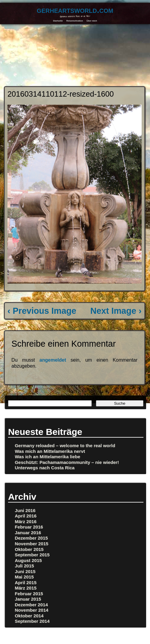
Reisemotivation (75, 21)
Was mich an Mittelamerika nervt (50, 451)
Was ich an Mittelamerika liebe (48, 457)
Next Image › (116, 311)
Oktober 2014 (29, 616)
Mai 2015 (24, 577)
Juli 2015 (25, 566)
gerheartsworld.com (75, 10)
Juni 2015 (25, 571)
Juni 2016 (25, 510)
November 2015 (32, 544)
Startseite (58, 21)
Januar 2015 (28, 599)
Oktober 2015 (29, 549)
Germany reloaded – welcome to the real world (65, 446)
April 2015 (26, 583)
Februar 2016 (29, 527)
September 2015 (32, 555)
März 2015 (26, 588)
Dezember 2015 (32, 538)
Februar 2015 (29, 594)
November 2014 (32, 610)
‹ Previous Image (42, 311)
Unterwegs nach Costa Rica (45, 468)
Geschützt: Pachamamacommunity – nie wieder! (67, 462)
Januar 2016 (28, 533)
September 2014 (32, 621)
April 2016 (26, 516)
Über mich (92, 21)
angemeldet (53, 360)
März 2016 (26, 522)
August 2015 (28, 560)
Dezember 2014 (32, 605)
